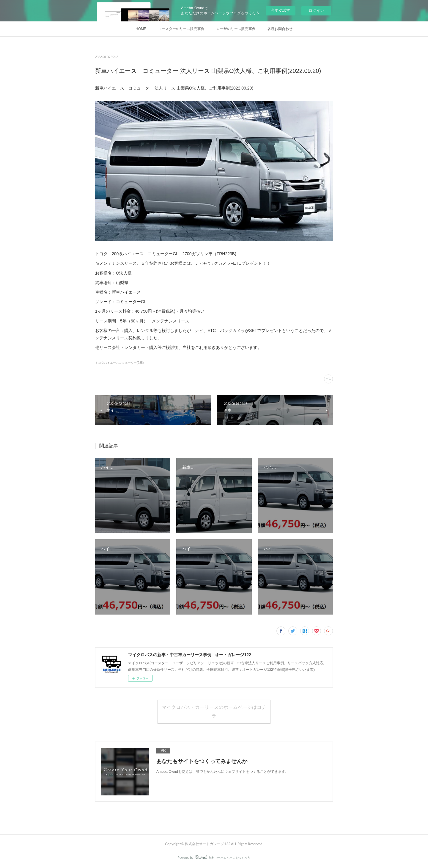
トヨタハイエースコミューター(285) (119, 363)
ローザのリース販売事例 (236, 29)
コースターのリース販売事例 (181, 29)
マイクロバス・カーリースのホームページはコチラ (214, 711)
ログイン (316, 11)
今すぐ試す (280, 10)
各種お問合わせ (280, 29)
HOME (141, 29)
